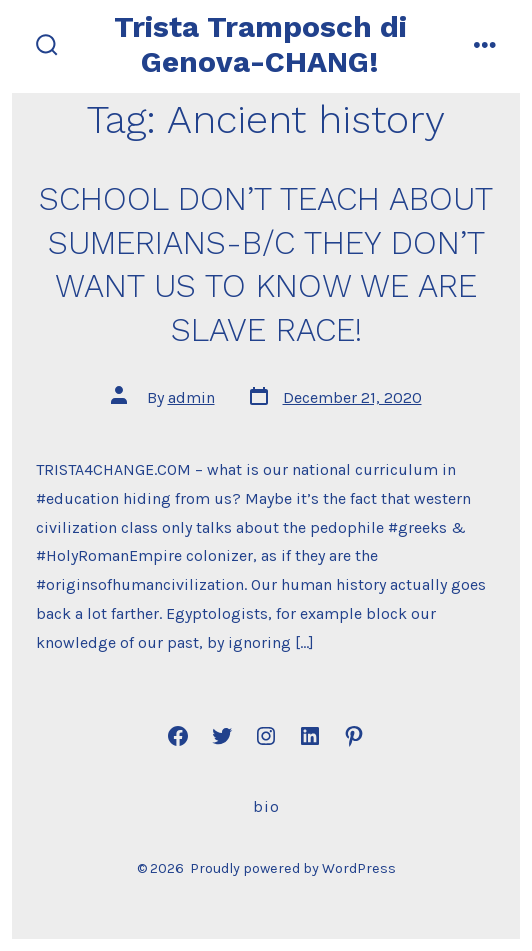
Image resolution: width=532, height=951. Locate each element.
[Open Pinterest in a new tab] (354, 736)
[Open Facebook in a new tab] (178, 736)
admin (191, 397)
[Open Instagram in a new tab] (266, 736)
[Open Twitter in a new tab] (222, 736)
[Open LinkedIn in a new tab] (310, 736)
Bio (266, 806)
